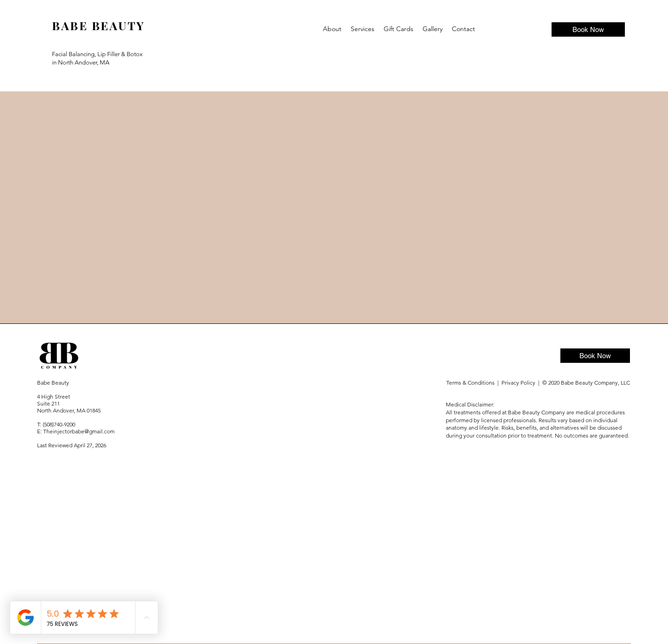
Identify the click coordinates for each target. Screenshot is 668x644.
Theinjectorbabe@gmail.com (79, 431)
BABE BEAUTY (99, 25)
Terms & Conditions (471, 383)
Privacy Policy (520, 383)
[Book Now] (588, 29)
